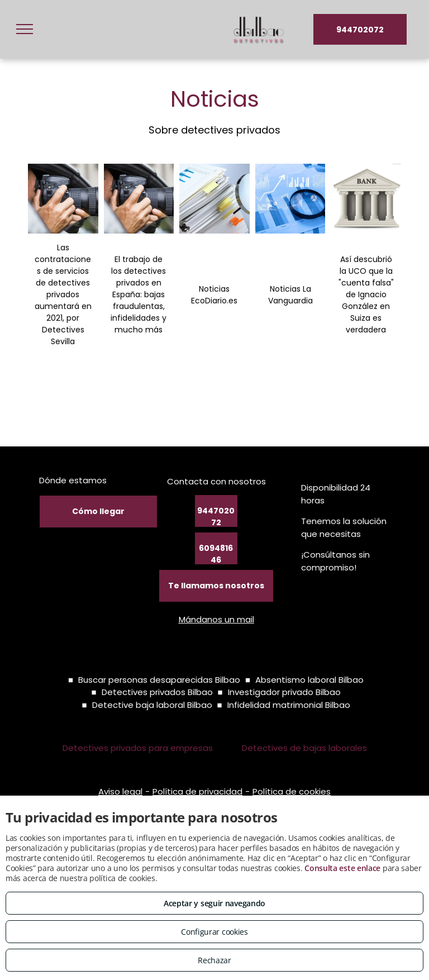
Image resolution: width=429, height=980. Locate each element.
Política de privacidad (197, 791)
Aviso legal (120, 791)
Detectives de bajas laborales (304, 748)
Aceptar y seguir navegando (214, 903)
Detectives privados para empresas (138, 748)
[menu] (25, 29)
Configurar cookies (214, 932)
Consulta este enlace (342, 868)
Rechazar (214, 960)
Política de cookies (292, 791)
